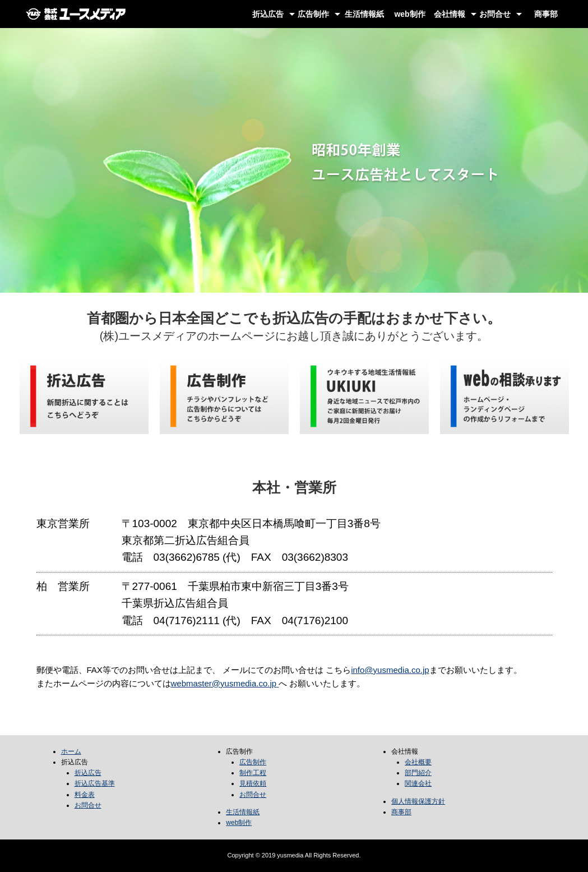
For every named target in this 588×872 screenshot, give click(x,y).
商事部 (546, 14)
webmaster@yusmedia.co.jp (224, 683)
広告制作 (313, 14)
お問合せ (495, 14)
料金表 (85, 795)
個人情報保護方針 (418, 801)
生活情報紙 (364, 14)
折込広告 (268, 14)
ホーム (71, 751)
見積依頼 (253, 783)
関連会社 (418, 783)
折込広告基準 (95, 783)
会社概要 (418, 762)
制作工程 (253, 773)
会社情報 (450, 14)
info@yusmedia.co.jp (390, 670)
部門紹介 (418, 773)
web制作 (409, 14)
